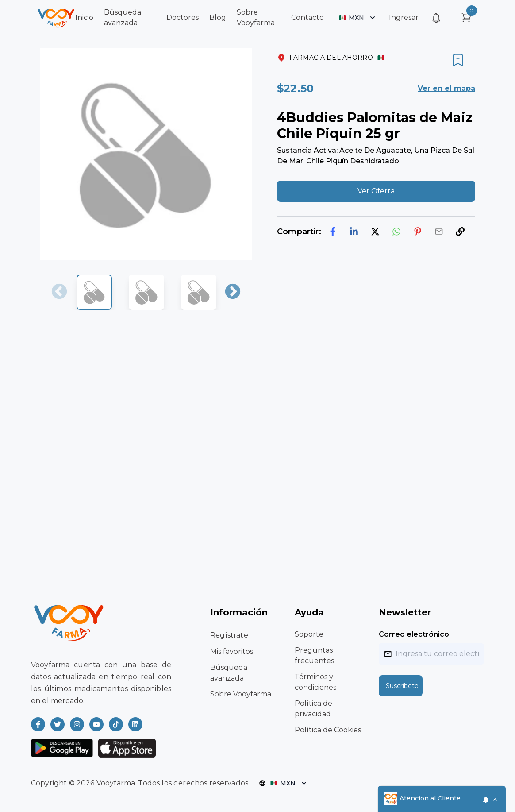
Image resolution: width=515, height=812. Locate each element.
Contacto (307, 17)
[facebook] (333, 232)
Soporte (309, 634)
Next (233, 292)
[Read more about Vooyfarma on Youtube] (96, 724)
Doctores (183, 17)
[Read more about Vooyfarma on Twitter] (58, 724)
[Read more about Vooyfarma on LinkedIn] (135, 724)
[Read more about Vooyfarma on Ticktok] (116, 724)
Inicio (84, 17)
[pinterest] (418, 232)
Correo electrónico (414, 634)
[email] (439, 232)
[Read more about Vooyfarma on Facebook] (38, 724)
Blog (218, 17)
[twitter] (375, 232)
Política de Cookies (328, 730)
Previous (59, 292)
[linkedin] (354, 232)
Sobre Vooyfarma (241, 694)
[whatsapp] (396, 232)
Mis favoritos (232, 652)
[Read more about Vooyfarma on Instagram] (77, 724)
